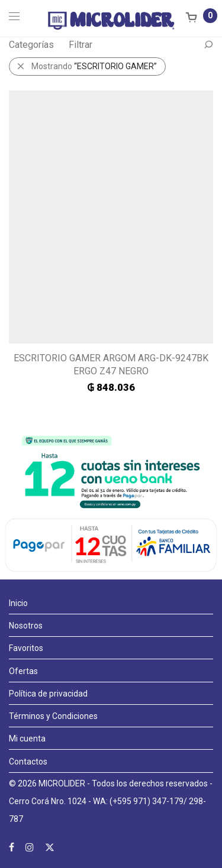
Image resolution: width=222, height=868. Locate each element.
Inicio (18, 603)
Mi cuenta (27, 739)
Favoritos (26, 648)
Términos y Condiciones (53, 716)
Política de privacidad (48, 694)
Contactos (28, 762)
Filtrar (81, 45)
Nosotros (26, 626)
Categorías (31, 45)
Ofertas (23, 671)
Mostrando (94, 66)
